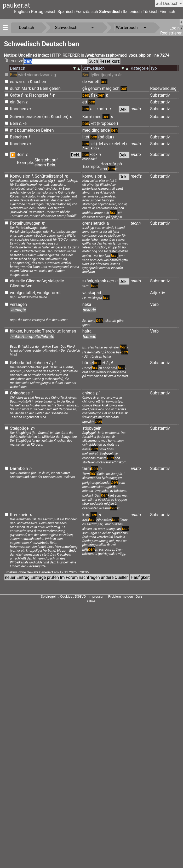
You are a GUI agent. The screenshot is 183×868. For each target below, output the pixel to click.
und (35, 88)
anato (136, 109)
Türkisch (151, 12)
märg (107, 88)
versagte (18, 310)
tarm (90, 468)
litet (86, 137)
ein (26, 82)
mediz (136, 176)
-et (93, 123)
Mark (26, 88)
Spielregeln (49, 596)
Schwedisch (110, 12)
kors (90, 515)
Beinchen (19, 137)
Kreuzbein (19, 515)
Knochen (38, 82)
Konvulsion (20, 176)
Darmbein (19, 468)
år (120, 75)
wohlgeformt (49, 293)
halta (87, 331)
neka (87, 304)
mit (13, 130)
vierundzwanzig (41, 75)
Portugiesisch (44, 12)
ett (97, 82)
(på (101, 137)
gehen (55, 88)
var (91, 82)
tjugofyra (109, 75)
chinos (88, 393)
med (98, 117)
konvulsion (92, 176)
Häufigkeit (140, 577)
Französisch (87, 12)
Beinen (47, 130)
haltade (90, 337)
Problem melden (121, 596)
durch (15, 88)
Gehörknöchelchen (27, 363)
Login (175, 28)
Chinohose (20, 393)
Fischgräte (39, 95)
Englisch (22, 12)
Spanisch (66, 12)
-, (95, 109)
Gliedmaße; (37, 281)
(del (99, 144)
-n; (26, 95)
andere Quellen (115, 577)
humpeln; (33, 331)
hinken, (16, 331)
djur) (110, 137)
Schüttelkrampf (49, 176)
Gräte (15, 95)
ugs (110, 281)
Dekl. (124, 109)
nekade (89, 310)
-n (53, 95)
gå (85, 88)
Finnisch (167, 12)
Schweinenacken (26, 117)
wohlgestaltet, (23, 293)
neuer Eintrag (17, 577)
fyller (95, 75)
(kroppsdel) (107, 123)
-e (25, 123)
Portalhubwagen (25, 223)
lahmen (69, 331)
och (116, 88)
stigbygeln (92, 428)
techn (136, 223)
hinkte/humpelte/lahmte (32, 337)
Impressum (97, 596)
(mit (46, 117)
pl (54, 363)
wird (22, 75)
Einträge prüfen (45, 577)
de (85, 82)
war (19, 82)
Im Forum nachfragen (80, 577)
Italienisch (132, 12)
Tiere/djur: (52, 331)
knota (102, 109)
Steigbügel (20, 428)
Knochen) (60, 117)
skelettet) (118, 144)
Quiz (139, 596)
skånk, (88, 281)
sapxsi (91, 600)
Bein (44, 88)
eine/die (18, 281)
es (12, 82)
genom (94, 88)
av (106, 144)
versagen (18, 304)
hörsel (92, 363)
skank (101, 281)
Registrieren (171, 33)
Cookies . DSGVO (73, 596)
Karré (87, 117)
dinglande (101, 130)
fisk (98, 95)
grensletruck (94, 223)
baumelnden (28, 130)
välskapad (92, 293)
